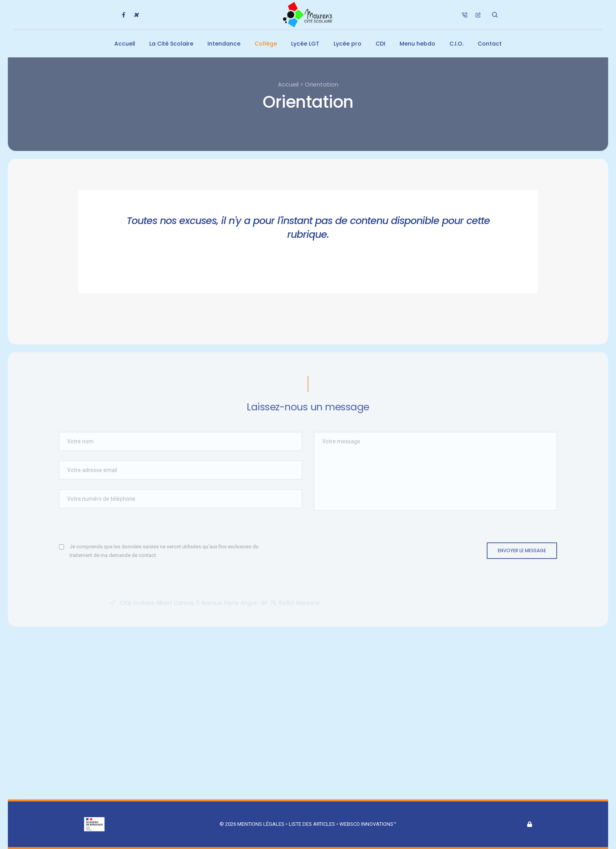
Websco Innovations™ (368, 824)
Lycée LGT (305, 44)
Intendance (224, 44)
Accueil (125, 44)
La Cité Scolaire (171, 44)
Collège (266, 44)
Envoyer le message (522, 550)
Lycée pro (347, 44)
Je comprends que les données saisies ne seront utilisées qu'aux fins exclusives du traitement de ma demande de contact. (164, 551)
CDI (380, 44)
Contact (490, 44)
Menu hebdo (417, 44)
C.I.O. (456, 44)
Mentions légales (261, 824)
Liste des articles (313, 824)
